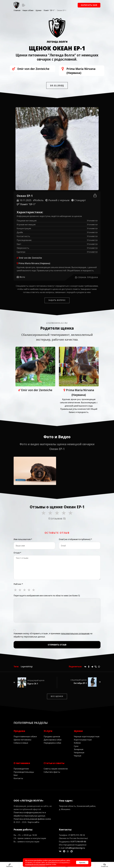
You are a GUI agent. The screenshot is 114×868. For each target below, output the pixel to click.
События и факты (52, 772)
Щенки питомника (22, 740)
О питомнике (22, 763)
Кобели (77, 743)
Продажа (19, 731)
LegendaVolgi (27, 667)
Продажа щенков (52, 736)
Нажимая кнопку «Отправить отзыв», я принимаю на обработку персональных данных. (53, 635)
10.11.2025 (57, 85)
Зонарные (79, 749)
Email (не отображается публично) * (75, 539)
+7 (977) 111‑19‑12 (77, 835)
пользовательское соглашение (75, 633)
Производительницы (24, 772)
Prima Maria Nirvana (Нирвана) (34, 263)
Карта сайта (34, 822)
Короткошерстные (83, 740)
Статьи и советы (54, 763)
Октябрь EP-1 (80, 683)
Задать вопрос (57, 300)
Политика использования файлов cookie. (32, 819)
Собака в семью (21, 743)
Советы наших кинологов (56, 769)
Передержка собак (52, 743)
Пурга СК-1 (33, 684)
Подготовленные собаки (25, 736)
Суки (76, 746)
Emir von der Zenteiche (30, 258)
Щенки (78, 731)
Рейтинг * (18, 584)
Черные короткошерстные (87, 736)
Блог (16, 775)
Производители (21, 769)
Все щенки (57, 696)
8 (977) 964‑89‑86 (78, 842)
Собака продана (87, 277)
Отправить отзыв (57, 645)
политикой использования (35, 864)
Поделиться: (75, 667)
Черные (78, 756)
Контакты (18, 778)
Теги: (16, 667)
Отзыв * (17, 553)
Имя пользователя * (23, 539)
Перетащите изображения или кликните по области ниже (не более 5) (47, 596)
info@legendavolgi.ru (75, 848)
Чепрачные (79, 753)
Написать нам (89, 5)
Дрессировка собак (53, 740)
